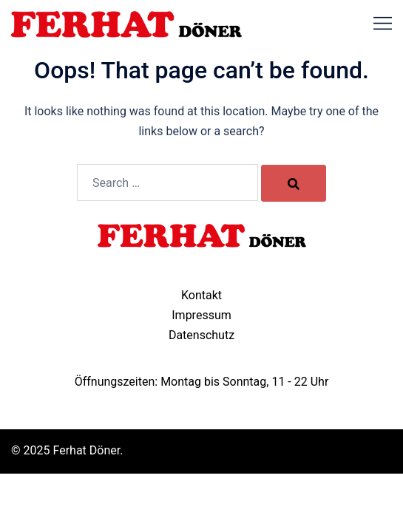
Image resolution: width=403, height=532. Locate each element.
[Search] (294, 183)
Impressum (201, 315)
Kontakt (201, 295)
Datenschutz (201, 335)
